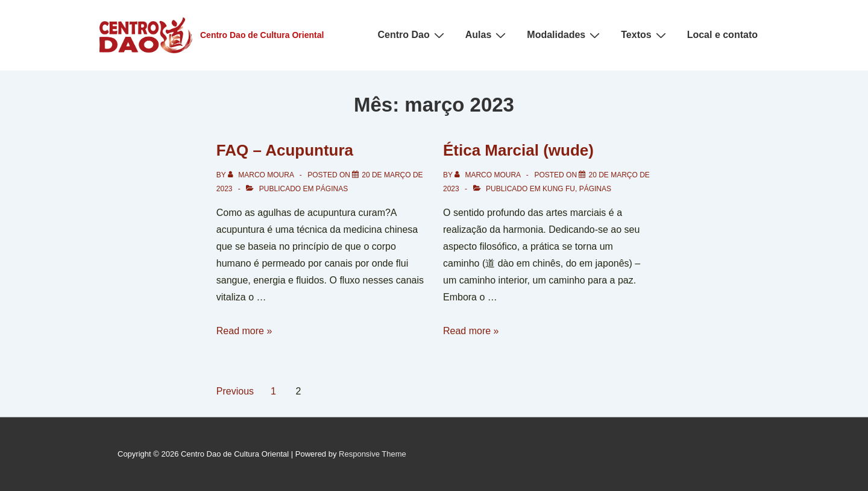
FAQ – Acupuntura (285, 150)
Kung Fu (559, 189)
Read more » (244, 331)
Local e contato (722, 35)
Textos (645, 35)
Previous (235, 391)
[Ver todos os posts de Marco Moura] (262, 175)
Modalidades (565, 35)
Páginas (332, 189)
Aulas (487, 35)
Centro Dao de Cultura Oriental (262, 35)
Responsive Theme (373, 454)
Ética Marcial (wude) (518, 150)
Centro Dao (413, 35)
